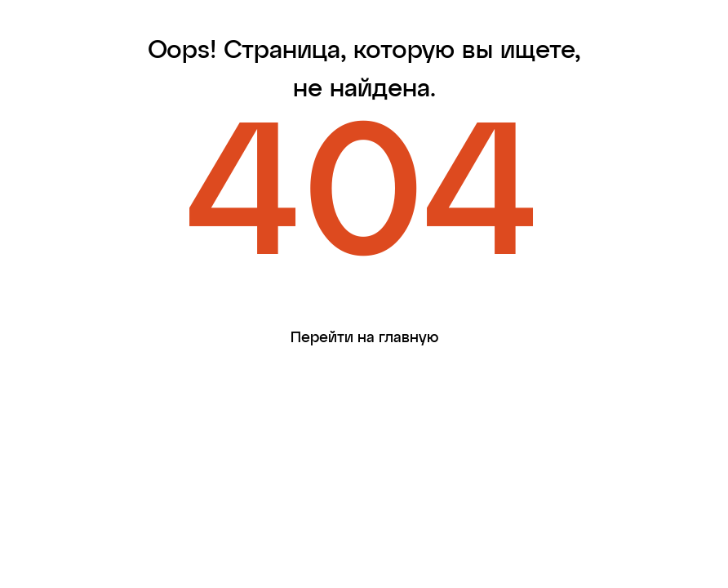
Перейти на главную (365, 338)
